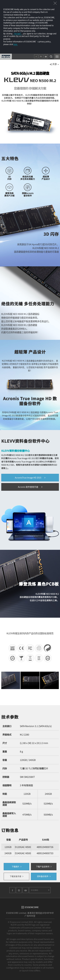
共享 (54, 64)
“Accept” (17, 34)
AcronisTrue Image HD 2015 (30, 478)
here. (16, 44)
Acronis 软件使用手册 (30, 487)
